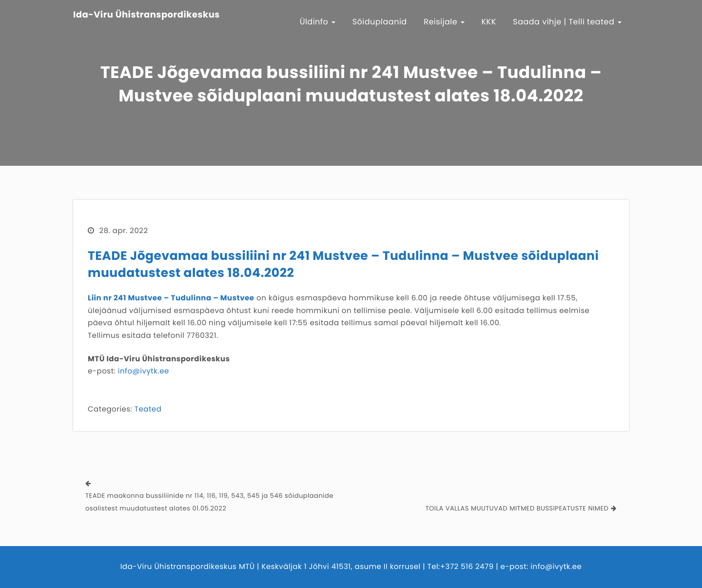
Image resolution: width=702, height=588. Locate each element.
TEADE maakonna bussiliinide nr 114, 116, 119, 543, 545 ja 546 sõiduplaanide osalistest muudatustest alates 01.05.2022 (209, 502)
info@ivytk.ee (144, 371)
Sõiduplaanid (380, 22)
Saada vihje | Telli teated (567, 22)
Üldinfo (318, 22)
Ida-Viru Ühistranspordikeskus (146, 15)
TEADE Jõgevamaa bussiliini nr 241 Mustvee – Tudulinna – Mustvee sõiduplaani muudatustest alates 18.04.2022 (343, 264)
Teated (148, 409)
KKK (489, 22)
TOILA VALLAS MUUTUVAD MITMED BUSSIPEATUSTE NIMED (517, 508)
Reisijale (444, 22)
